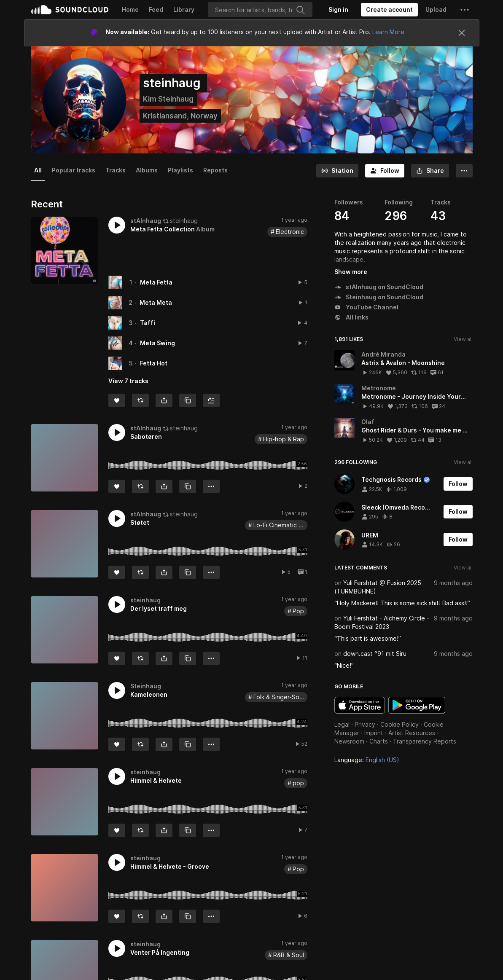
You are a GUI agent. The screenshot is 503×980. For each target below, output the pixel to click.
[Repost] (140, 400)
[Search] (260, 10)
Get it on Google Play (417, 705)
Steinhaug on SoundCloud (379, 297)
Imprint (374, 733)
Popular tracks (74, 170)
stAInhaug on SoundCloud (379, 287)
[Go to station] (337, 171)
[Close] (462, 33)
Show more (351, 272)
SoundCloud (70, 10)
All (38, 170)
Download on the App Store (360, 705)
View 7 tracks (128, 381)
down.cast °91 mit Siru (375, 654)
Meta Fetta (156, 282)
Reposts (215, 170)
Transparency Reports (425, 741)
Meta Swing (157, 343)
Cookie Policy (399, 724)
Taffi (148, 323)
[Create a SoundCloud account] (389, 10)
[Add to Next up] (211, 400)
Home (130, 9)
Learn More (388, 32)
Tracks (116, 170)
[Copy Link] (188, 400)
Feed (156, 9)
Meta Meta (156, 302)
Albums (147, 170)
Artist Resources (412, 733)
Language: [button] (367, 760)
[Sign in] (338, 10)
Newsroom (349, 741)
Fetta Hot (154, 363)
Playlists (180, 170)
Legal (342, 724)
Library (184, 9)
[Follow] (385, 171)
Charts (379, 741)
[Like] (117, 400)
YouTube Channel (366, 307)
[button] (465, 10)
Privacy (365, 724)
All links (351, 317)
